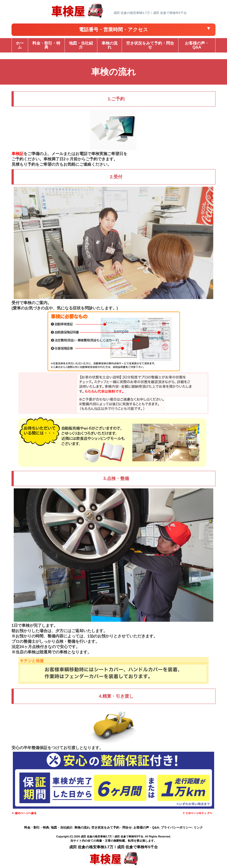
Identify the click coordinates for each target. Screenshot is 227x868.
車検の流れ (82, 827)
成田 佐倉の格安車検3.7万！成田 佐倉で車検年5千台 (112, 837)
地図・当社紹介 (62, 827)
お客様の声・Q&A (146, 827)
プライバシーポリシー (176, 827)
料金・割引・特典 (37, 827)
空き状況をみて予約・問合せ (112, 827)
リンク (198, 827)
